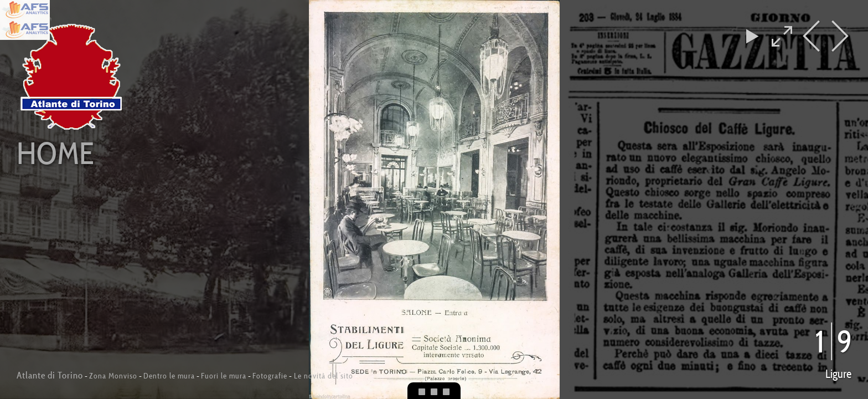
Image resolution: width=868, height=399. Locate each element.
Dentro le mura (169, 376)
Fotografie (270, 376)
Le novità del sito (322, 376)
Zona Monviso (113, 376)
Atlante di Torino (50, 375)
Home (55, 153)
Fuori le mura (224, 376)
